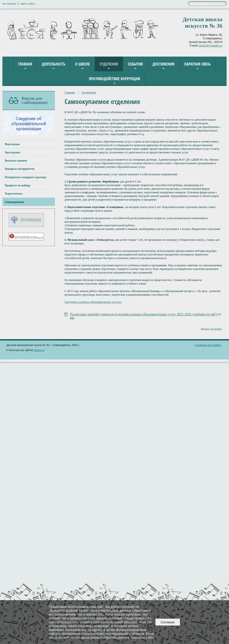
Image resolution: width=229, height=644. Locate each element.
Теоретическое (14, 193)
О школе (82, 64)
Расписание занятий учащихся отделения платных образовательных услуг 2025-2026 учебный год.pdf (143, 314)
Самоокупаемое (15, 202)
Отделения (109, 64)
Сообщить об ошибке (208, 345)
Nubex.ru (39, 350)
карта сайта (27, 4)
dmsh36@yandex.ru (210, 46)
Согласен (168, 622)
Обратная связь (197, 64)
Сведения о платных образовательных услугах (93, 302)
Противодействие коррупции (114, 79)
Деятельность (54, 64)
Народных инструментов (20, 169)
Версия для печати (211, 329)
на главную (9, 4)
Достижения (164, 64)
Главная (25, 64)
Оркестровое (13, 152)
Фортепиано (12, 144)
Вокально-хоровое (16, 160)
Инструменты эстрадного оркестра (26, 177)
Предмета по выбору (17, 185)
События (135, 64)
